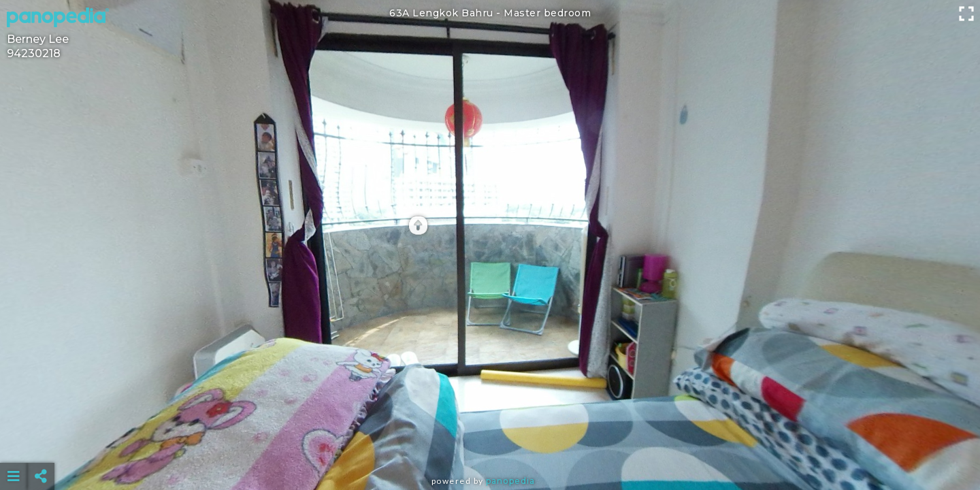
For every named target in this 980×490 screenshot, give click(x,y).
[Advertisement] (490, 442)
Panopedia (510, 481)
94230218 (34, 53)
